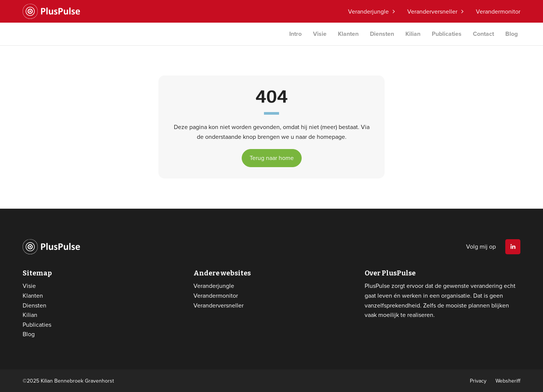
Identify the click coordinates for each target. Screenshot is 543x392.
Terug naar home (272, 158)
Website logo (51, 11)
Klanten (348, 34)
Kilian (413, 34)
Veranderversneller (432, 11)
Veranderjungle (368, 11)
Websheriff (508, 381)
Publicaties (447, 34)
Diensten (382, 34)
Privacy (478, 381)
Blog (512, 34)
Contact (483, 34)
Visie (320, 34)
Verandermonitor (498, 11)
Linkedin (513, 247)
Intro (295, 34)
